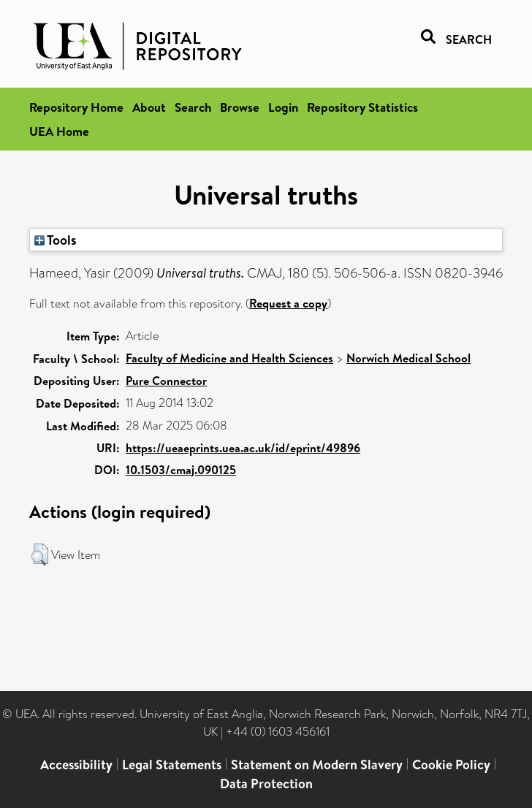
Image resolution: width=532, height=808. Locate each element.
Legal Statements (172, 765)
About (149, 107)
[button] (40, 554)
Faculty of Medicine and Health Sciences (229, 358)
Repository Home (76, 107)
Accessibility (76, 765)
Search (193, 107)
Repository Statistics (362, 107)
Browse (240, 107)
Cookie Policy (451, 765)
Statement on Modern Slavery (317, 765)
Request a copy (288, 303)
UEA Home (59, 131)
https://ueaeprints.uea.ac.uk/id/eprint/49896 (243, 448)
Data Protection (266, 784)
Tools (56, 240)
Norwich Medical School (408, 358)
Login (283, 107)
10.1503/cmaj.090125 (181, 470)
